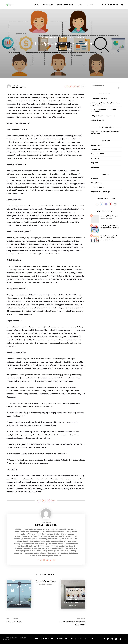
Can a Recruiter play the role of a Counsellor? (109, 237)
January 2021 (96, 145)
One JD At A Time (14, 621)
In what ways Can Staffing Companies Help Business (110, 227)
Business (94, 179)
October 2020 (96, 150)
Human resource (50, 38)
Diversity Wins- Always (46, 581)
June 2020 (95, 167)
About (90, 4)
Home (37, 4)
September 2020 (97, 154)
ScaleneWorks (19, 87)
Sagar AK (95, 132)
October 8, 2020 (64, 49)
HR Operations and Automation (103, 116)
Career (81, 4)
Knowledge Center (65, 4)
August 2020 (96, 158)
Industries (48, 4)
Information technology (73, 38)
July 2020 (95, 163)
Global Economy (97, 183)
